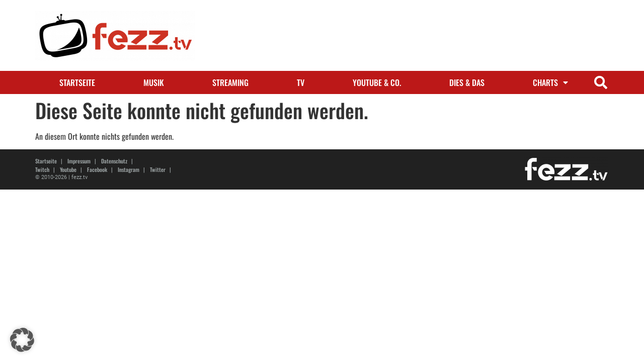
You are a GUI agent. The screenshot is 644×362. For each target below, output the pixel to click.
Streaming (230, 82)
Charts (550, 82)
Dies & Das (467, 82)
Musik (154, 82)
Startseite (77, 82)
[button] (600, 83)
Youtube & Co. (377, 82)
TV (301, 82)
